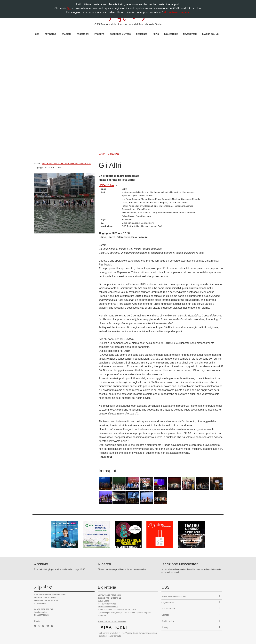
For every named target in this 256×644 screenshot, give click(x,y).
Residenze (142, 34)
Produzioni (83, 34)
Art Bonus (51, 34)
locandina (108, 185)
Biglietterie (171, 34)
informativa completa (176, 12)
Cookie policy (191, 621)
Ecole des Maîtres (120, 34)
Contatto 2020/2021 (109, 154)
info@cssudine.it (41, 612)
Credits (37, 621)
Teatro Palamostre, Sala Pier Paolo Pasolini (66, 164)
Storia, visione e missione (191, 596)
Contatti (191, 615)
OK (69, 8)
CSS (37, 34)
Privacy (191, 627)
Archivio (41, 564)
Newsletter (190, 34)
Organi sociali (191, 602)
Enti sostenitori (191, 609)
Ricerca (104, 564)
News (156, 34)
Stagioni (67, 34)
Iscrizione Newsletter (180, 564)
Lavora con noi (211, 34)
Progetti (100, 34)
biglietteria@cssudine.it (108, 607)
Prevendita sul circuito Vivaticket (112, 621)
